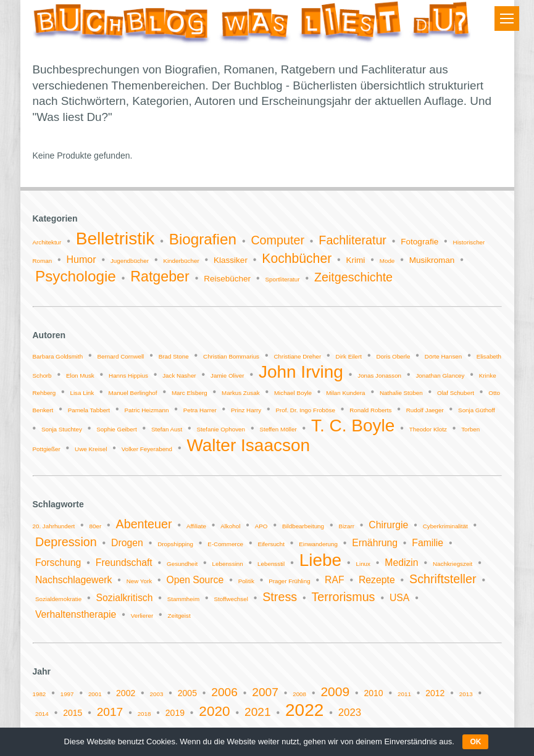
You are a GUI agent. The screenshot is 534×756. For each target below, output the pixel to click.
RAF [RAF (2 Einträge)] (335, 580)
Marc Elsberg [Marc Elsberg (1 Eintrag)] (190, 393)
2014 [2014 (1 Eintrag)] (42, 714)
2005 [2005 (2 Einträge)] (187, 693)
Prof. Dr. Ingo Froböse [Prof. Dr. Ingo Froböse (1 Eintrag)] (305, 410)
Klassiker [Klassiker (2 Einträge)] (231, 260)
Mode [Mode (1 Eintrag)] (387, 261)
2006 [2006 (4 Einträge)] (224, 692)
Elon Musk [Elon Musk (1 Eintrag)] (80, 376)
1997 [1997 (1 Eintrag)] (67, 694)
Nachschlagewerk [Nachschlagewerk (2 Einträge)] (73, 580)
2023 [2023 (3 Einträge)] (350, 712)
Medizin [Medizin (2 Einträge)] (401, 563)
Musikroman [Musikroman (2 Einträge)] (432, 260)
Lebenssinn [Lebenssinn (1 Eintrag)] (228, 564)
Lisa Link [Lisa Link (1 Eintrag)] (82, 393)
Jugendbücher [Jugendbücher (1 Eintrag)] (130, 261)
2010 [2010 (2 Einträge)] (374, 693)
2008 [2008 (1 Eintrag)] (299, 694)
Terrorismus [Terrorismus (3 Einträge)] (344, 597)
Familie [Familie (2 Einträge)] (428, 543)
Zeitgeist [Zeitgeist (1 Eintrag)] (179, 616)
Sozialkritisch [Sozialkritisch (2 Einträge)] (125, 598)
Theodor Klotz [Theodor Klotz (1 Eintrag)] (428, 429)
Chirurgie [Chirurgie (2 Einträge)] (388, 525)
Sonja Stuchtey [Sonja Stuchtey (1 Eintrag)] (62, 429)
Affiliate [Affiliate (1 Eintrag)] (196, 526)
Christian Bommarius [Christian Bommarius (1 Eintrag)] (231, 356)
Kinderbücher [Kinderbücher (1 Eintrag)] (181, 261)
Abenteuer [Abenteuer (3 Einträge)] (144, 524)
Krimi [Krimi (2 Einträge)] (356, 260)
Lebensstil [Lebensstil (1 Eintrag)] (271, 564)
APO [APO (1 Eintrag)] (261, 526)
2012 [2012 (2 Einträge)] (435, 693)
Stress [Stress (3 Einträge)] (280, 597)
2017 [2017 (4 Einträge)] (110, 712)
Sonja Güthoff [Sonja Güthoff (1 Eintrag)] (477, 410)
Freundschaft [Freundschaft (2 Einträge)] (124, 563)
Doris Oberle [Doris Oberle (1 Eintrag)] (393, 356)
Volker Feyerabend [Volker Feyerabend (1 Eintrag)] (147, 449)
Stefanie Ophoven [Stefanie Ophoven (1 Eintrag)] (221, 429)
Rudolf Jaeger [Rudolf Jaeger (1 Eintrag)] (425, 410)
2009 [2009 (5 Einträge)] (335, 692)
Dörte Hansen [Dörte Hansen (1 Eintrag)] (443, 356)
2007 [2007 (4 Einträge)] (265, 692)
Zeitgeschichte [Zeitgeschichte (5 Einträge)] (353, 277)
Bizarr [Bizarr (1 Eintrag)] (346, 526)
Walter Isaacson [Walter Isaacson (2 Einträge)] (248, 445)
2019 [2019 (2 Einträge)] (175, 713)
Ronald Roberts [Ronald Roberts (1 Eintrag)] (370, 410)
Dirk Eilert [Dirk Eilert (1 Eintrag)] (349, 356)
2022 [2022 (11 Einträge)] (304, 710)
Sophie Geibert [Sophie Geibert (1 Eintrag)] (116, 429)
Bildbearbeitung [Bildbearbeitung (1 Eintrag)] (303, 526)
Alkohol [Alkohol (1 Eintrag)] (230, 526)
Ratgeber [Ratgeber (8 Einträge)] (160, 276)
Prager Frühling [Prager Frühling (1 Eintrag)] (290, 581)
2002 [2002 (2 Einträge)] (126, 693)
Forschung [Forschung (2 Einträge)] (58, 563)
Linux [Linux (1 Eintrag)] (363, 564)
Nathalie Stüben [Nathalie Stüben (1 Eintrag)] (401, 393)
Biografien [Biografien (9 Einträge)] (203, 239)
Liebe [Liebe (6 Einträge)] (321, 560)
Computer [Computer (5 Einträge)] (277, 240)
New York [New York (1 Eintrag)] (139, 581)
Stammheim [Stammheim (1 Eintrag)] (183, 599)
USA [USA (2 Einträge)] (399, 598)
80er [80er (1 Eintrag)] (96, 526)
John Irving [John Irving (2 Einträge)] (301, 372)
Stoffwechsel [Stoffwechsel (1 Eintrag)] (231, 599)
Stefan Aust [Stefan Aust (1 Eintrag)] (167, 429)
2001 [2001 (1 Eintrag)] (95, 694)
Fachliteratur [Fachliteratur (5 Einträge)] (353, 240)
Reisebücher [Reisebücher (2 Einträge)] (227, 279)
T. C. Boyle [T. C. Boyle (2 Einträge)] (353, 426)
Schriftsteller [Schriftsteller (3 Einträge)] (443, 579)
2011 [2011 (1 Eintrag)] (404, 694)
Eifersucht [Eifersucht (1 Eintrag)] (271, 544)
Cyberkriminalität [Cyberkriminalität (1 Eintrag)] (445, 526)
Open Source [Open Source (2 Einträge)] (195, 580)
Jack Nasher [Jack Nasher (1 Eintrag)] (179, 376)
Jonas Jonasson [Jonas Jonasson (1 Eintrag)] (379, 376)
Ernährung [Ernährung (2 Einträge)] (375, 543)
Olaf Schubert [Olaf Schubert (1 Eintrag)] (456, 393)
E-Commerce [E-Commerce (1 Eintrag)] (225, 544)
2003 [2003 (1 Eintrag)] (157, 694)
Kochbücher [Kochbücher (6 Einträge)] (297, 258)
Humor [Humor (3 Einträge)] (81, 260)
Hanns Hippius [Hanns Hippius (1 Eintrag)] (128, 376)
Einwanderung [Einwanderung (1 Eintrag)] (318, 544)
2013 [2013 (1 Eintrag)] (466, 694)
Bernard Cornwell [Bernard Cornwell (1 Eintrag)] (121, 356)
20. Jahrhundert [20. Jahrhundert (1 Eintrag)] (54, 526)
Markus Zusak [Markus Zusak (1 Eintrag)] (241, 393)
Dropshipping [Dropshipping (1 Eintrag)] (175, 544)
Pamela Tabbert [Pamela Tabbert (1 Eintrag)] (89, 410)
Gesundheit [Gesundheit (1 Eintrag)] (182, 564)
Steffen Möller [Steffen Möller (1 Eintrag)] (278, 429)
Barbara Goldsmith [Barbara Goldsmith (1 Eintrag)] (58, 356)
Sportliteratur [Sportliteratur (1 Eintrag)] (282, 279)
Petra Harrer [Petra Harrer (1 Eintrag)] (200, 410)
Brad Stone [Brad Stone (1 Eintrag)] (174, 356)
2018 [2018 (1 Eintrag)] (144, 714)
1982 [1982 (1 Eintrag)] (40, 694)
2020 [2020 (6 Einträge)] (214, 711)
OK (475, 742)
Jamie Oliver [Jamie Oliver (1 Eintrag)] (227, 376)
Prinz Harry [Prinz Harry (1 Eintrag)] (246, 410)
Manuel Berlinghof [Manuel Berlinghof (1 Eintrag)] (133, 393)
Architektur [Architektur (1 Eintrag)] (47, 242)
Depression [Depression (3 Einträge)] (66, 542)
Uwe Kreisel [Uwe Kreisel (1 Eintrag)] (91, 449)
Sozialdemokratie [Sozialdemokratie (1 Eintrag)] (58, 599)
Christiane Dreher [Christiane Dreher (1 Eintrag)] (297, 356)
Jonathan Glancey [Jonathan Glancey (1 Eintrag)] (440, 376)
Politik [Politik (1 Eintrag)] (246, 581)
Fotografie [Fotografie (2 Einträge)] (419, 242)
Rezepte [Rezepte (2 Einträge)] (377, 580)
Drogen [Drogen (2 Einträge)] (127, 543)
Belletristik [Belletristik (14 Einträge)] (115, 239)
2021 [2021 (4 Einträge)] (258, 712)
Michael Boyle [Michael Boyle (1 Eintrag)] (293, 393)
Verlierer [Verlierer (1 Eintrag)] (142, 616)
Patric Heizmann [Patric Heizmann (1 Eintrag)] (147, 410)
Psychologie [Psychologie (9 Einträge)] (76, 276)
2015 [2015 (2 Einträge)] (73, 713)
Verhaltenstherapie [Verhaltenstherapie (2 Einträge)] (76, 614)
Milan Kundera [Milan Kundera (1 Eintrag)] (345, 393)
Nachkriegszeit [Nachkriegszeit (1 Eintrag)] (453, 564)
